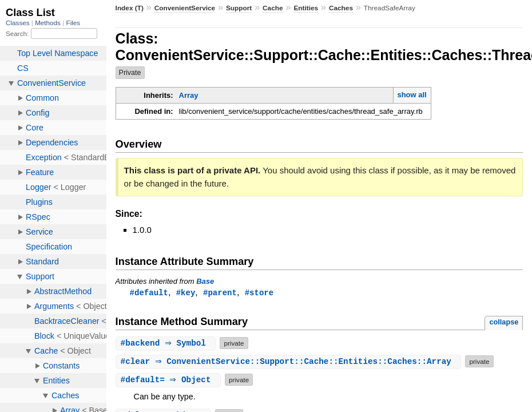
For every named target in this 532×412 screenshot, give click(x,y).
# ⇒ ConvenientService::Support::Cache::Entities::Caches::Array (290, 362)
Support (239, 8)
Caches (341, 8)
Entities (306, 8)
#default (149, 293)
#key (186, 293)
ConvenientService (185, 8)
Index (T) (130, 8)
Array (189, 95)
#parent (220, 293)
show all (412, 95)
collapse (504, 322)
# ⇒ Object (170, 380)
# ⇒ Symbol (167, 344)
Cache (273, 8)
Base (205, 281)
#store (259, 293)
